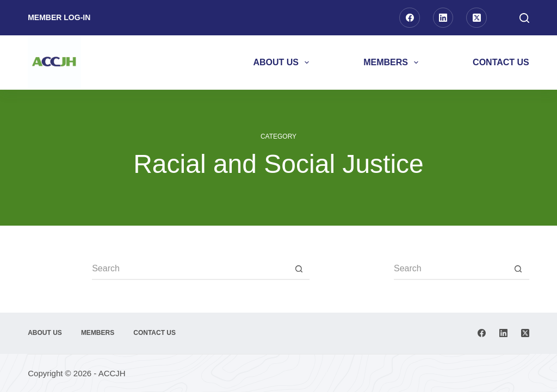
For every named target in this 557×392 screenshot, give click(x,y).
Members (393, 63)
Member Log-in (59, 17)
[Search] (524, 18)
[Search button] (299, 269)
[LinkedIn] (443, 18)
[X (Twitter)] (476, 18)
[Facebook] (410, 18)
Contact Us (501, 62)
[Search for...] (190, 269)
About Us (283, 63)
